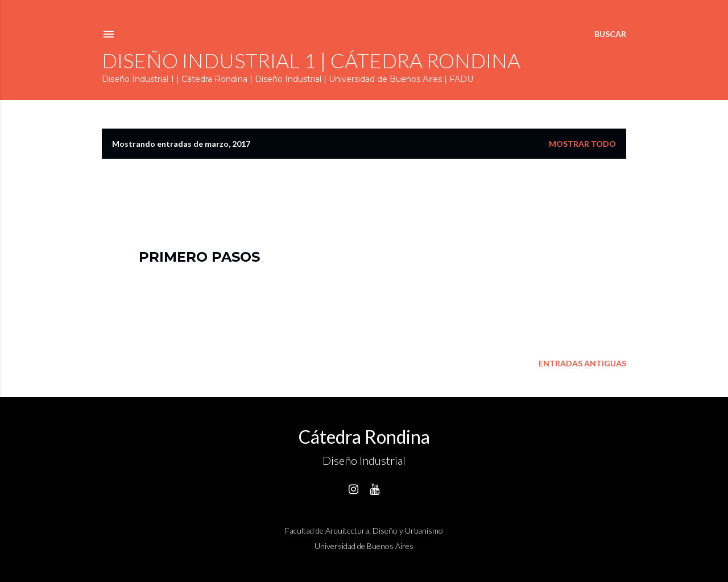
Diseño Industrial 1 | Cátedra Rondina (311, 60)
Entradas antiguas (582, 363)
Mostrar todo (582, 144)
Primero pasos (199, 257)
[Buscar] (610, 34)
